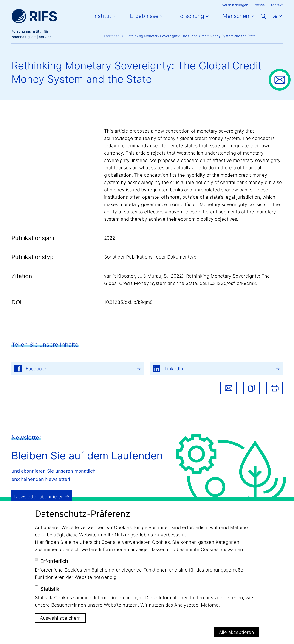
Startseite (112, 36)
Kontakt (276, 5)
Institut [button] (102, 16)
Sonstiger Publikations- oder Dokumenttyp (150, 257)
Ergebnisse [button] (144, 16)
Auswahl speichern (60, 618)
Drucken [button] (274, 388)
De (275, 16)
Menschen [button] (236, 16)
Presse (259, 5)
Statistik (50, 589)
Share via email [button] (229, 388)
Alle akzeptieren (236, 632)
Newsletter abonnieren (39, 497)
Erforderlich (54, 561)
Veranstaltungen (235, 5)
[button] (252, 388)
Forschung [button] (191, 16)
